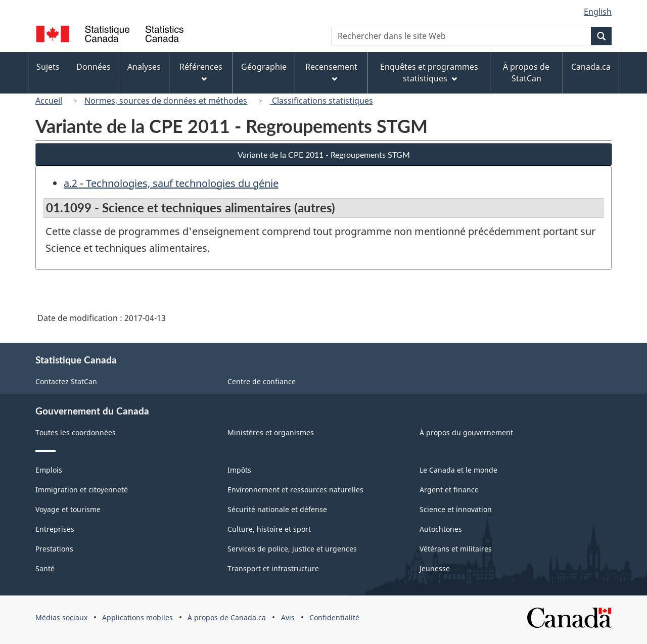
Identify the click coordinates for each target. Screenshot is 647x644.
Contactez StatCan (66, 381)
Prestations (54, 549)
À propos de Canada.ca (227, 617)
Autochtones (441, 529)
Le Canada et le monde (458, 470)
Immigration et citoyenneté (82, 490)
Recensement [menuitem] (331, 72)
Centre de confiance (262, 381)
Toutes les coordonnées (76, 432)
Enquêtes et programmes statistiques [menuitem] (429, 73)
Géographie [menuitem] (264, 67)
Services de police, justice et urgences (292, 549)
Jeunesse (435, 568)
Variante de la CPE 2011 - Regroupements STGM (324, 154)
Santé (45, 568)
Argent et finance (449, 490)
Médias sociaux (61, 617)
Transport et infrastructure (273, 568)
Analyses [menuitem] (144, 67)
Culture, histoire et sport (269, 529)
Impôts (239, 470)
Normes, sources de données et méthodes (166, 101)
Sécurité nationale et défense (277, 509)
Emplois (49, 470)
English (598, 12)
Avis (288, 617)
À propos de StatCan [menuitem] (526, 73)
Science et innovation (456, 509)
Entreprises (55, 529)
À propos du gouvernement (466, 432)
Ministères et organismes (271, 432)
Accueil (49, 101)
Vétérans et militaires (456, 549)
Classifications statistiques (321, 101)
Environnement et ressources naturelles (295, 490)
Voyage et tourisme (68, 509)
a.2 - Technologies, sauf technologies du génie (171, 183)
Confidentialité (334, 617)
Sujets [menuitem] (48, 67)
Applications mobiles (137, 617)
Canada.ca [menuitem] (591, 67)
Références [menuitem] (201, 72)
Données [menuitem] (94, 67)
